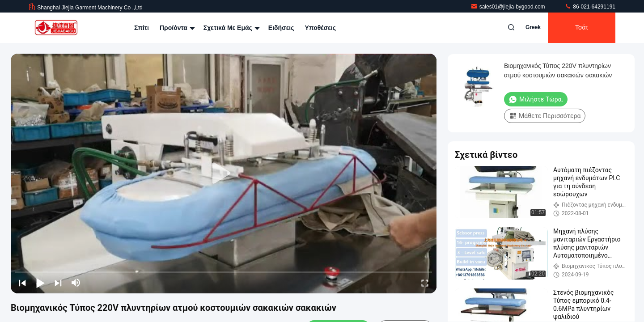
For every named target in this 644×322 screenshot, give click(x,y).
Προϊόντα (176, 28)
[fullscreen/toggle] (425, 283)
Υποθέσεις (320, 28)
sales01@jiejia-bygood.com (508, 7)
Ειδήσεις (281, 28)
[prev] (22, 283)
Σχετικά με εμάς (231, 28)
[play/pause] (40, 283)
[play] (224, 174)
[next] (58, 283)
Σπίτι (142, 28)
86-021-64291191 (590, 7)
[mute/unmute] (76, 283)
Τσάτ (582, 28)
